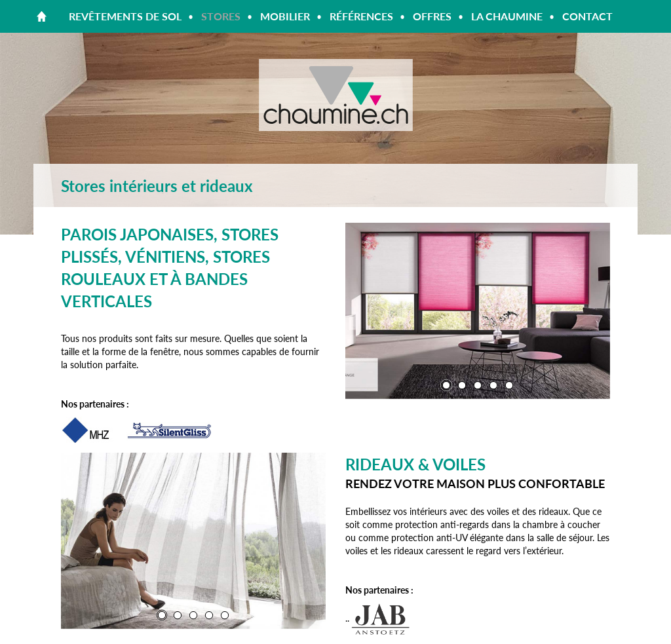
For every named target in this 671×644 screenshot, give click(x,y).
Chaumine (335, 95)
